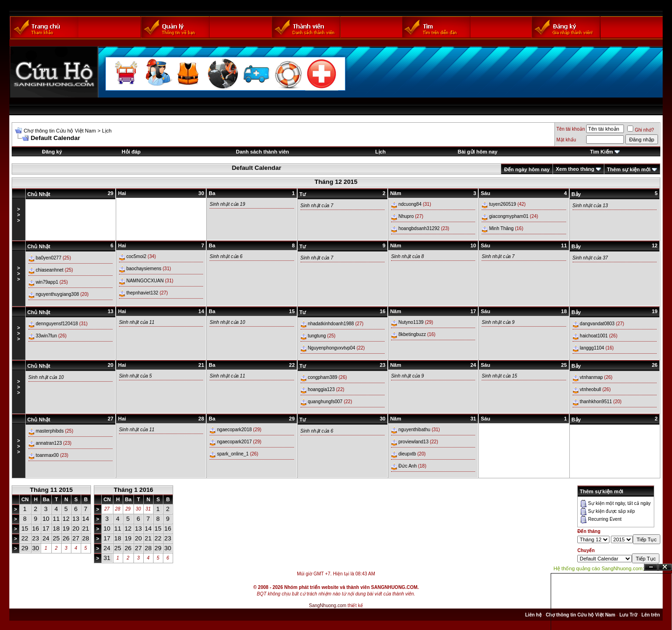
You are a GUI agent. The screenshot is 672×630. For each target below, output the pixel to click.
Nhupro (406, 216)
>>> (19, 215)
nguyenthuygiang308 (57, 294)
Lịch (107, 131)
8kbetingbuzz (412, 334)
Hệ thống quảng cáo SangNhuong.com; (599, 568)
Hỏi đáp (131, 152)
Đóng (665, 567)
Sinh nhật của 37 (590, 258)
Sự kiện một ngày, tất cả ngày (619, 503)
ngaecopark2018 (234, 430)
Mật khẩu (566, 140)
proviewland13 (414, 442)
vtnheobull (590, 389)
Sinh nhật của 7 (317, 206)
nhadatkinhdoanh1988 (331, 324)
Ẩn (651, 567)
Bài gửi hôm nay (478, 152)
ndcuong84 (410, 204)
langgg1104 (592, 348)
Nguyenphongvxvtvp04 (331, 348)
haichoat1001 (594, 336)
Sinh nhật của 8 (407, 256)
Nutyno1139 (411, 322)
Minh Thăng (501, 228)
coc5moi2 (136, 256)
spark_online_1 (233, 454)
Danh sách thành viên (263, 152)
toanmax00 (47, 455)
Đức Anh (408, 466)
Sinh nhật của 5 (135, 376)
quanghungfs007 (325, 402)
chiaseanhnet (49, 270)
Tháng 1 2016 (133, 490)
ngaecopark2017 (234, 442)
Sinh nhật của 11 (137, 322)
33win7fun (46, 336)
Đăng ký (52, 152)
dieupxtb (407, 454)
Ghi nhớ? (640, 130)
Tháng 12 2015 (336, 182)
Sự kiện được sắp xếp (611, 511)
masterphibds (49, 431)
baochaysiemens (144, 269)
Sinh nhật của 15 (499, 376)
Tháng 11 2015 (51, 490)
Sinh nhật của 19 (227, 204)
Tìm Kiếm (601, 152)
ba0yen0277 (48, 258)
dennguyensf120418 (57, 324)
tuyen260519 (503, 204)
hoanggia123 (321, 389)
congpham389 (322, 377)
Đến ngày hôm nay (527, 169)
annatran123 (49, 443)
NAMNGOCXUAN (145, 281)
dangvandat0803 (597, 324)
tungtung (317, 336)
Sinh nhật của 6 (226, 256)
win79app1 (47, 282)
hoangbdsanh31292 (419, 228)
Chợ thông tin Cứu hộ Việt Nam (60, 131)
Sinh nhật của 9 (498, 322)
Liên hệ (533, 615)
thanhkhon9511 (596, 402)
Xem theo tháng (575, 169)
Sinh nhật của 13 (590, 206)
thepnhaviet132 (142, 293)
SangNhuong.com (328, 605)
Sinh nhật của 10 (227, 322)
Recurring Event (605, 519)
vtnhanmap (591, 377)
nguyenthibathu (414, 430)
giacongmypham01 (509, 216)
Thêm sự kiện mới (629, 169)
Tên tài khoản (570, 129)
